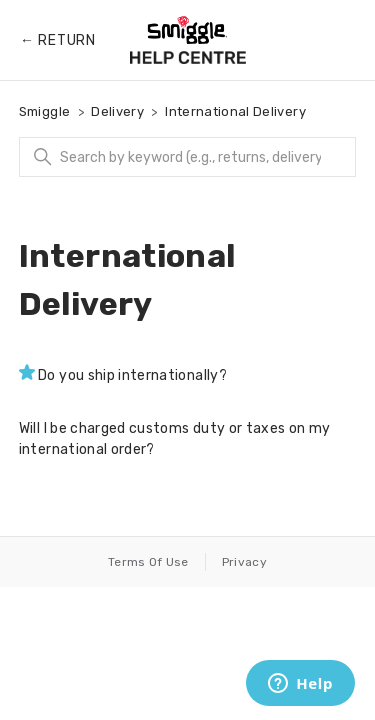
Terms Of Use (148, 562)
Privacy (244, 562)
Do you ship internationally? (132, 375)
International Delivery (235, 111)
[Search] (188, 157)
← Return (58, 40)
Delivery (117, 111)
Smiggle (44, 111)
